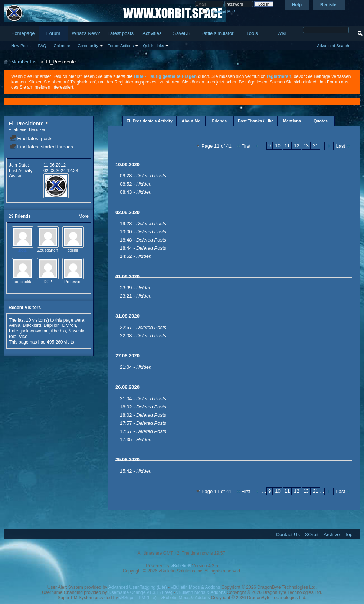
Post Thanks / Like (256, 121)
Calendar (62, 46)
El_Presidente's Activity (150, 121)
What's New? (86, 33)
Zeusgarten (48, 250)
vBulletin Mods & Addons (195, 587)
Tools (252, 33)
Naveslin (77, 331)
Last (343, 146)
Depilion (51, 325)
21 (315, 146)
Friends (220, 121)
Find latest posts (31, 139)
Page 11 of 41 (213, 146)
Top (349, 534)
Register (329, 5)
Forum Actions (121, 46)
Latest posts (121, 33)
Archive (332, 534)
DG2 (48, 282)
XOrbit (312, 534)
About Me (191, 121)
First (243, 146)
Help (297, 5)
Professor (73, 282)
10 (278, 146)
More (84, 216)
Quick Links (153, 46)
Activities (152, 33)
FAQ (42, 46)
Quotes (321, 121)
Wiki (282, 33)
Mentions (292, 121)
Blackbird (32, 325)
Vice (23, 337)
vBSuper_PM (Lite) (138, 598)
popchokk (22, 282)
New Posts (21, 46)
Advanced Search (333, 46)
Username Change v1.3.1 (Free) (140, 592)
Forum (53, 33)
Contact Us (288, 534)
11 (287, 146)
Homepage (23, 33)
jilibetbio (58, 331)
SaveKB (182, 33)
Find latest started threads (42, 147)
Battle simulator (217, 33)
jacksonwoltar (34, 331)
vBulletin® (181, 566)
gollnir (73, 250)
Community (88, 46)
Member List (24, 62)
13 (306, 146)
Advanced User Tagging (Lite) (138, 587)
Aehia (15, 325)
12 (296, 146)
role (13, 337)
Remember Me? (218, 12)
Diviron (69, 325)
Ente (14, 331)
